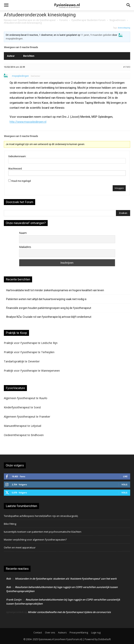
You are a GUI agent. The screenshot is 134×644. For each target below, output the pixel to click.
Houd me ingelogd (21, 181)
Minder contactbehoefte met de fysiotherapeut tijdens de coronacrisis (69, 612)
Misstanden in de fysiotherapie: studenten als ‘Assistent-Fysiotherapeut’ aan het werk (66, 579)
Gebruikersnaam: (17, 156)
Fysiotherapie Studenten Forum (89, 20)
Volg (124, 484)
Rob (8, 579)
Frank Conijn (14, 600)
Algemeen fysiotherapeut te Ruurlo (26, 398)
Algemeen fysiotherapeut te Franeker (27, 417)
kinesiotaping (124, 28)
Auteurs (62, 633)
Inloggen (119, 188)
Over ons (50, 633)
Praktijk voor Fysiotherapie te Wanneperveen (32, 371)
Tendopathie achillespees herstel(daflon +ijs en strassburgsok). (41, 516)
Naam (23, 233)
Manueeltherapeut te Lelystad (22, 426)
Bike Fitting (10, 524)
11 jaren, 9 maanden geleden (96, 35)
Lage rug (96, 633)
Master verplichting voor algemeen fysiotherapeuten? (35, 540)
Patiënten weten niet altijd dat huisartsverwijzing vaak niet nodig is (46, 299)
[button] (6, 5)
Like (125, 476)
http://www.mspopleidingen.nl (28, 122)
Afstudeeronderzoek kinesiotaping (40, 15)
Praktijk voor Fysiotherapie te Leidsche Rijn (31, 343)
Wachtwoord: (15, 169)
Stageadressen (117, 20)
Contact (38, 633)
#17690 (127, 67)
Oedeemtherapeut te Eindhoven (24, 435)
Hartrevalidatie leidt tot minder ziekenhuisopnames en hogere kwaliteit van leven (55, 290)
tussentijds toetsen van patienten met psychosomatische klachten (43, 532)
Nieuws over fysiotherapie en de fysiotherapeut (30, 20)
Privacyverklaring (79, 633)
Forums (64, 20)
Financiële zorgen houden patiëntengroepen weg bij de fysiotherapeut (49, 308)
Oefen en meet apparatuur (20, 547)
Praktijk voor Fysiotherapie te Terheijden (29, 352)
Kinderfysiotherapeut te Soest (22, 407)
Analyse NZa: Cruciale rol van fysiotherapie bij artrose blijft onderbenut (49, 317)
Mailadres (25, 247)
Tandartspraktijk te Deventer (22, 361)
